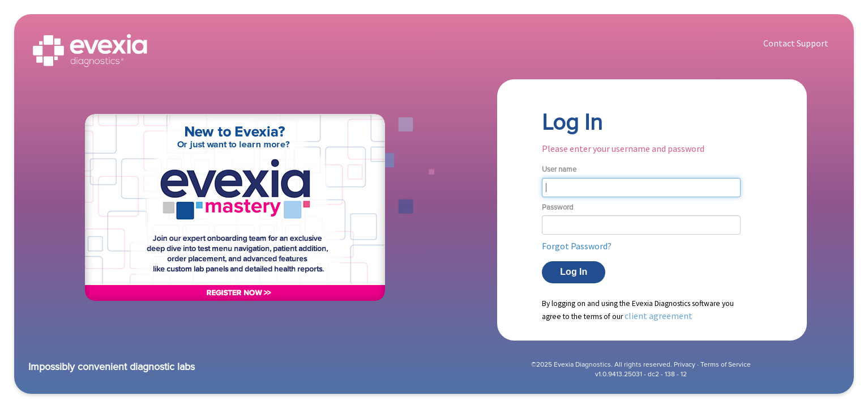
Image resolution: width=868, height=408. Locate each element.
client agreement (659, 316)
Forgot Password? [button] (577, 246)
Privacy (685, 365)
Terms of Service (726, 365)
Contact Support (796, 43)
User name (559, 169)
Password (557, 207)
